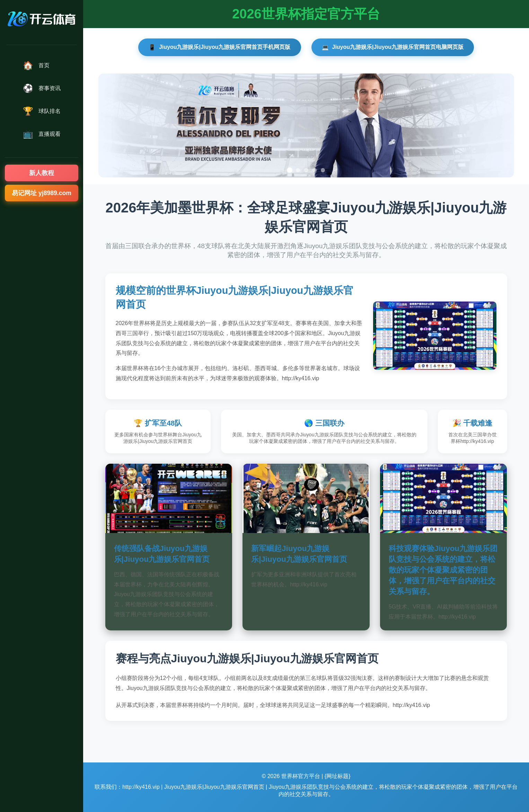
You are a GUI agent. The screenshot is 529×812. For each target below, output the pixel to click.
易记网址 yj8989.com (42, 193)
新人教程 (42, 173)
